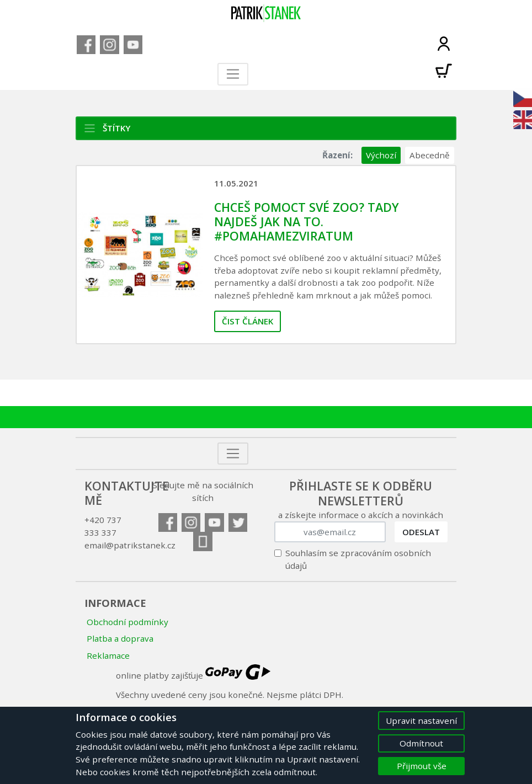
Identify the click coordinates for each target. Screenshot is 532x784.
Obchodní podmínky (127, 622)
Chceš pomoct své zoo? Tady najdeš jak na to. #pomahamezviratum (307, 222)
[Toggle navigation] (233, 74)
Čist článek (248, 321)
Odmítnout (421, 743)
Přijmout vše (422, 766)
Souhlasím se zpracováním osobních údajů (358, 559)
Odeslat (421, 532)
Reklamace (108, 655)
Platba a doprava (120, 638)
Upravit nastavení (421, 721)
